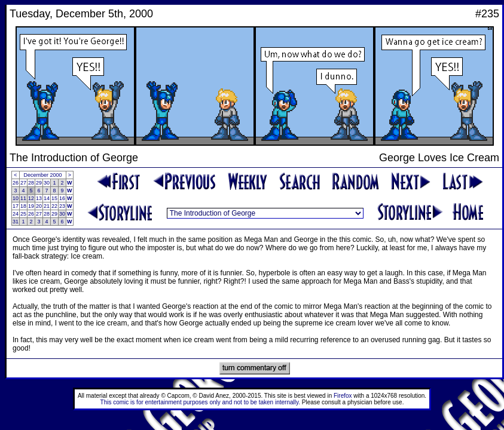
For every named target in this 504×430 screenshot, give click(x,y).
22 (54, 206)
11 (23, 198)
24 (16, 214)
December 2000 (43, 175)
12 (31, 198)
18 (23, 206)
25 (23, 214)
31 (16, 222)
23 (62, 206)
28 (31, 183)
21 (47, 206)
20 (39, 206)
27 (23, 183)
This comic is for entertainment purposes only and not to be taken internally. (200, 402)
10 (16, 198)
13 (39, 198)
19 (31, 206)
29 (39, 183)
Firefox (343, 396)
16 (62, 198)
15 (54, 198)
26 (16, 183)
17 (16, 206)
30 (47, 183)
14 (47, 198)
